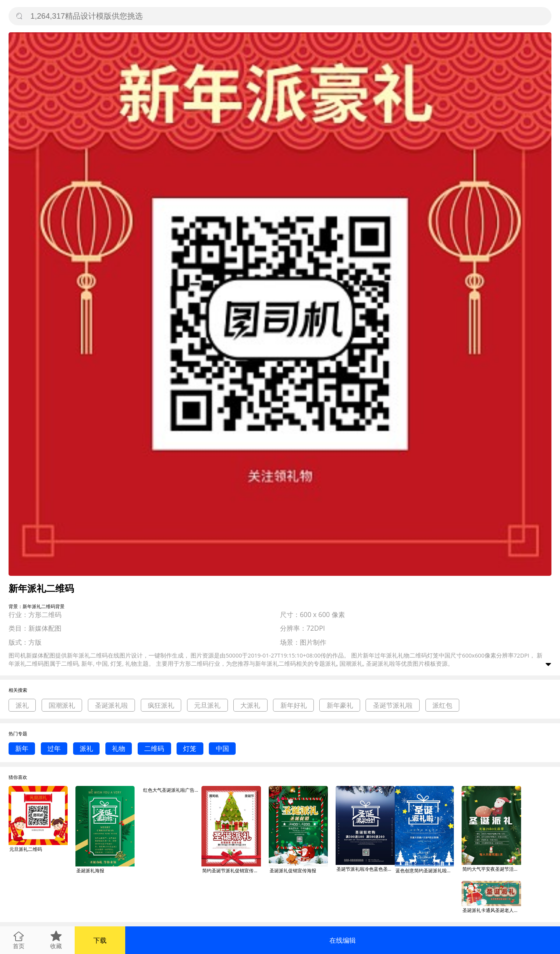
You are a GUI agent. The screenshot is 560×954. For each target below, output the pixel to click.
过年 (54, 748)
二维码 (154, 748)
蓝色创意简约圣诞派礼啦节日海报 (425, 871)
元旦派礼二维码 (26, 849)
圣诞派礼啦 (111, 705)
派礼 (22, 705)
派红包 (442, 705)
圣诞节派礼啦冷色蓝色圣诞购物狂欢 (366, 869)
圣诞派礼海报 (90, 871)
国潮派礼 (62, 705)
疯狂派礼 (161, 705)
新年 (22, 748)
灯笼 (190, 748)
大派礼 (250, 705)
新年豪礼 (340, 705)
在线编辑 (343, 940)
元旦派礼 (207, 705)
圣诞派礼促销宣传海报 (293, 871)
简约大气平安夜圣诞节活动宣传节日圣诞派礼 (492, 869)
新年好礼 (294, 705)
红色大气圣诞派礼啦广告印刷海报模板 (172, 790)
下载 (100, 940)
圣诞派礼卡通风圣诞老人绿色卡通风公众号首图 (492, 910)
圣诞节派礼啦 (393, 705)
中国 (222, 748)
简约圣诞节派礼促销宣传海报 (231, 871)
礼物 (119, 748)
